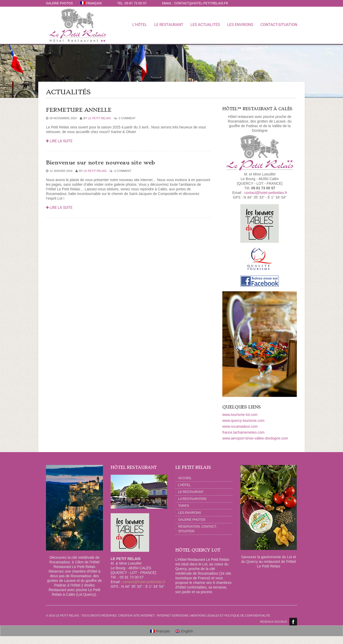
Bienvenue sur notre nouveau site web (100, 162)
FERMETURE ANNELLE (79, 110)
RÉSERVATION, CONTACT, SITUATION (197, 529)
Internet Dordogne (173, 615)
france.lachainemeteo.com (243, 432)
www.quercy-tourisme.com (243, 421)
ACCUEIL (185, 478)
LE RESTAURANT (169, 25)
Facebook (293, 622)
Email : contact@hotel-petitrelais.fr (195, 3)
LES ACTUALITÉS (205, 25)
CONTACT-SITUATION (279, 25)
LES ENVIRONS (240, 25)
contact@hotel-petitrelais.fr (266, 193)
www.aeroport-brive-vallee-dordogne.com (255, 438)
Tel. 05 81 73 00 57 (132, 3)
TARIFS (184, 506)
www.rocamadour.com (240, 426)
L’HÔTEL (184, 485)
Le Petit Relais (99, 118)
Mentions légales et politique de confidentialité (230, 615)
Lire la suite (59, 141)
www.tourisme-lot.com (240, 415)
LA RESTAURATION (192, 499)
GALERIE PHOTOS (59, 3)
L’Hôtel (140, 25)
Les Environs (190, 513)
